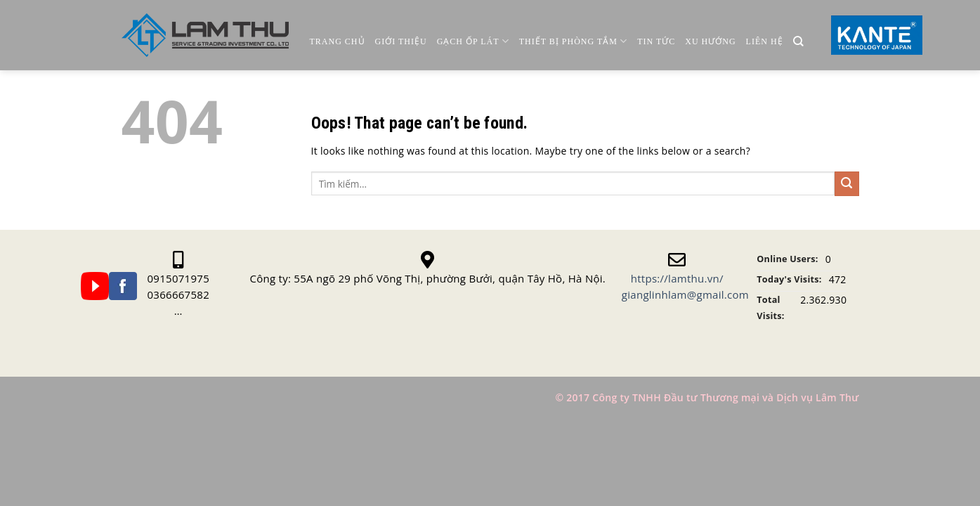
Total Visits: (770, 308)
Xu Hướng (710, 41)
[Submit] (847, 184)
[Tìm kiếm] (798, 42)
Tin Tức (656, 41)
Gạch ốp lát (473, 41)
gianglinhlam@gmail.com (685, 294)
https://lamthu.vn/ (677, 278)
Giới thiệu (401, 41)
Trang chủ (338, 41)
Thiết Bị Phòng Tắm (573, 41)
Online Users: (787, 259)
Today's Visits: (789, 279)
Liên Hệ (765, 41)
